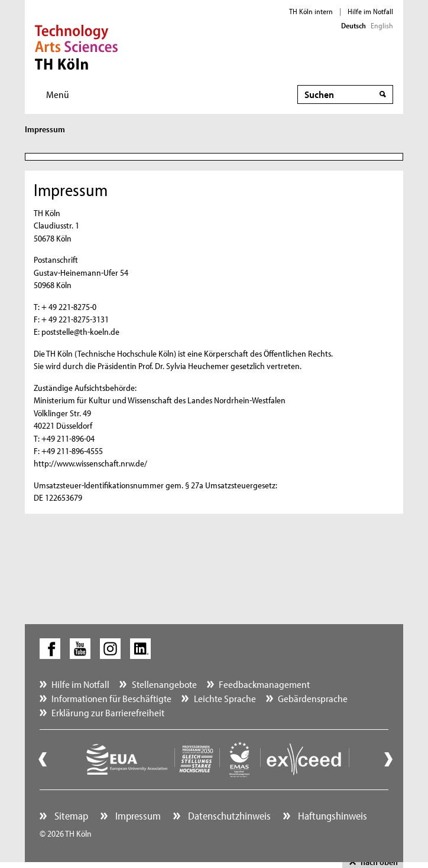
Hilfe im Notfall (370, 11)
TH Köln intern (311, 11)
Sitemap (70, 816)
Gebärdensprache (313, 698)
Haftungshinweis (331, 816)
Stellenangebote (164, 684)
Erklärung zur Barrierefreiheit (108, 712)
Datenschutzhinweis (228, 816)
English (382, 25)
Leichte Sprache (225, 698)
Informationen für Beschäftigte (111, 698)
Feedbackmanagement (264, 684)
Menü (58, 94)
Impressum (137, 816)
